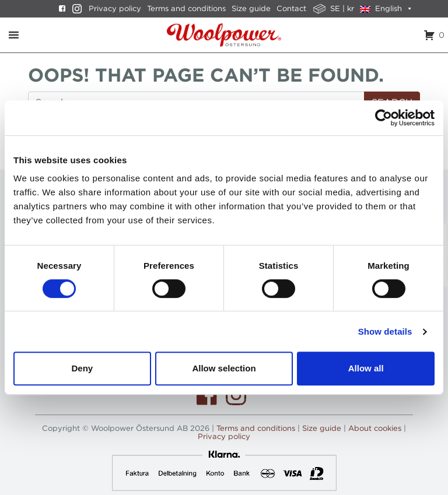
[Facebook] (59, 9)
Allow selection (224, 368)
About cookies (375, 428)
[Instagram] (74, 9)
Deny (82, 368)
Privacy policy (115, 8)
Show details (385, 331)
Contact (291, 8)
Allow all (366, 368)
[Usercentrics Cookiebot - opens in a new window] (384, 118)
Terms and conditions (186, 8)
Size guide (251, 8)
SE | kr (342, 8)
